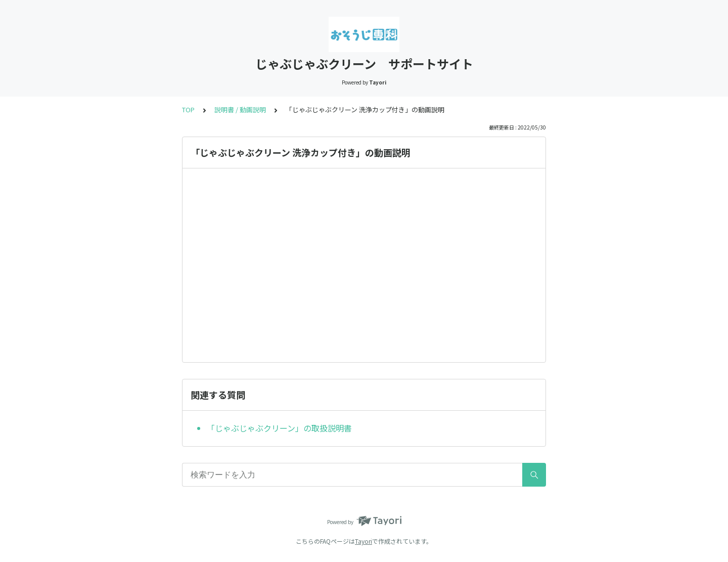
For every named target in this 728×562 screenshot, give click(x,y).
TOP (188, 110)
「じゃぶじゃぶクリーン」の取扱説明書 (279, 428)
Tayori (363, 541)
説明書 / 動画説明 (240, 110)
